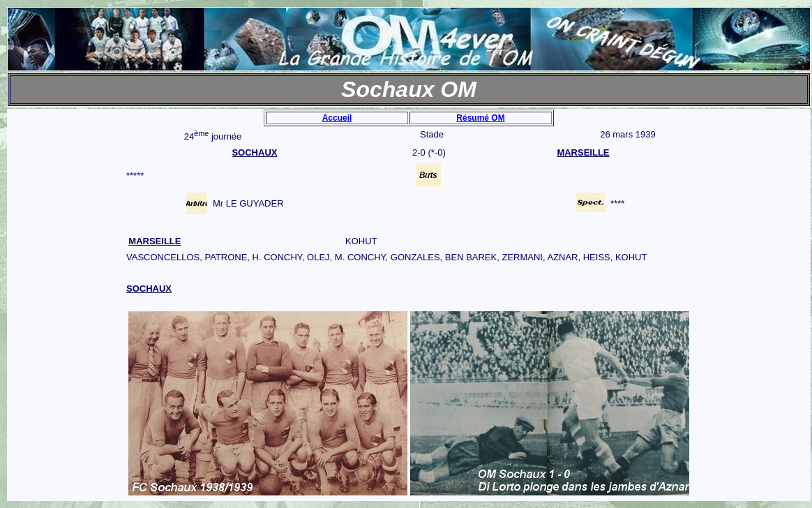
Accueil (337, 118)
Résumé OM (480, 118)
